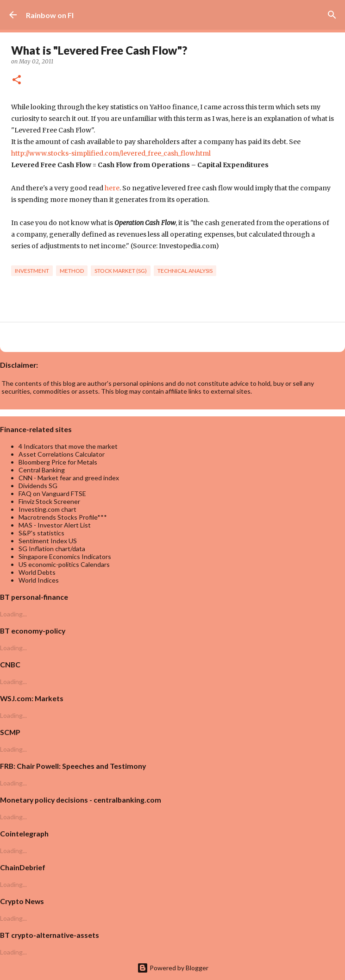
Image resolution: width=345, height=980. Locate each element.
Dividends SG (38, 486)
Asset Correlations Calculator (62, 454)
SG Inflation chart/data (52, 549)
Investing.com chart (47, 509)
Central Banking (42, 470)
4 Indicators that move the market (68, 446)
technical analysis (185, 271)
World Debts (37, 572)
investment (32, 271)
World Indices (39, 580)
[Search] (332, 15)
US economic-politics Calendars (64, 564)
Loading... (13, 614)
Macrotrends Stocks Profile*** (63, 517)
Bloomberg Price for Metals (58, 462)
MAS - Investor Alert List (55, 525)
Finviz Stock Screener (49, 501)
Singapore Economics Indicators (65, 556)
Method (72, 271)
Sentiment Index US (48, 541)
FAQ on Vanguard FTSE (52, 493)
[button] (17, 80)
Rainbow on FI (50, 15)
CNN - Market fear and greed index (69, 478)
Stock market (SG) (121, 271)
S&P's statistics (41, 533)
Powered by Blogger (173, 968)
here (112, 188)
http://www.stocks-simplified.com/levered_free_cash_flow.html (111, 153)
